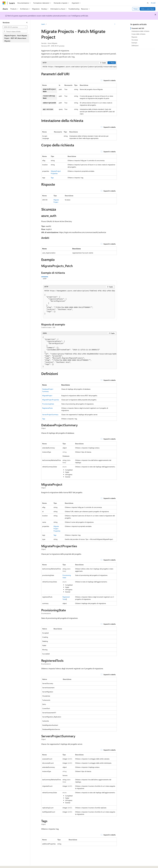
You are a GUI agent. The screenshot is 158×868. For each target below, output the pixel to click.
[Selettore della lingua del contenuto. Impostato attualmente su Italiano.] (7, 864)
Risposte (134, 37)
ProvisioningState (48, 404)
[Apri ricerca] (148, 3)
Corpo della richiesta (138, 34)
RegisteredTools (47, 408)
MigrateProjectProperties (51, 400)
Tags (52, 178)
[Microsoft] (4, 3)
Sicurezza (135, 40)
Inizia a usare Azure (148, 9)
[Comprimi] (27, 23)
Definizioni (135, 46)
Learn (43, 24)
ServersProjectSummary (50, 415)
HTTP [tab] (45, 279)
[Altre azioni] (115, 24)
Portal (136, 9)
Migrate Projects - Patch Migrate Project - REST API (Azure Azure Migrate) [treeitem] (16, 38)
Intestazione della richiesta (140, 31)
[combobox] (15, 27)
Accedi (153, 3)
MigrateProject (47, 396)
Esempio (134, 43)
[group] (79, 67)
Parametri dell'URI (138, 28)
